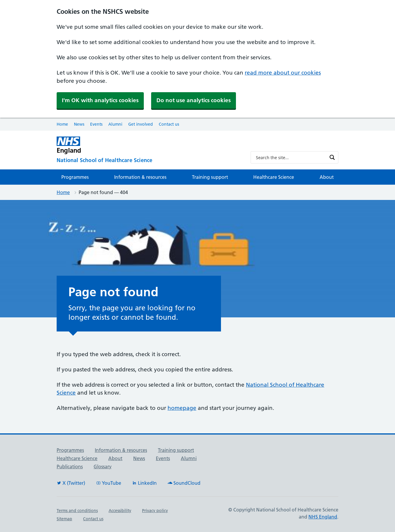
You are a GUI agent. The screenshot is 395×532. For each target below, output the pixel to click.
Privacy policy (155, 511)
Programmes (75, 177)
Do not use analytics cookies (194, 100)
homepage (182, 408)
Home (62, 124)
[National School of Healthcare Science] (149, 160)
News (79, 124)
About (327, 177)
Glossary (103, 467)
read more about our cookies (283, 73)
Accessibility (120, 511)
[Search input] (291, 157)
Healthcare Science (274, 177)
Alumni (115, 124)
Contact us (169, 124)
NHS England (323, 517)
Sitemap (64, 519)
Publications (70, 467)
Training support (210, 177)
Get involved (141, 124)
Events (96, 124)
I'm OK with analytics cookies (100, 100)
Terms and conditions (77, 511)
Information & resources (140, 177)
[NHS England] (149, 145)
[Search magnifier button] (332, 157)
